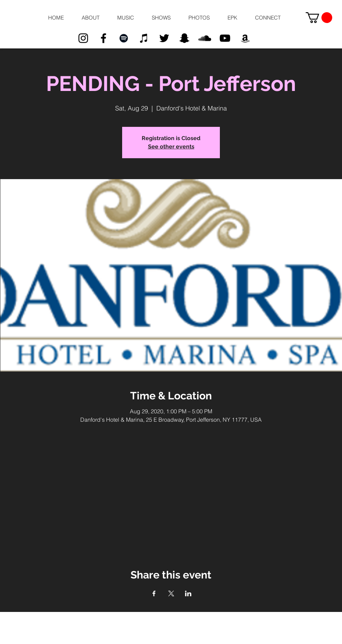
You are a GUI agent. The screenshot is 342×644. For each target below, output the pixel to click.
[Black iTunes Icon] (144, 38)
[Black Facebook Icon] (103, 38)
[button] (90, 18)
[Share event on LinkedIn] (188, 593)
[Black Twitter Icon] (164, 38)
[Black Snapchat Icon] (184, 38)
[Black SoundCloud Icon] (205, 38)
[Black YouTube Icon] (225, 38)
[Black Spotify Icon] (124, 38)
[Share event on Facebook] (154, 593)
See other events (171, 147)
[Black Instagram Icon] (83, 38)
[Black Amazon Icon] (245, 38)
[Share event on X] (171, 593)
